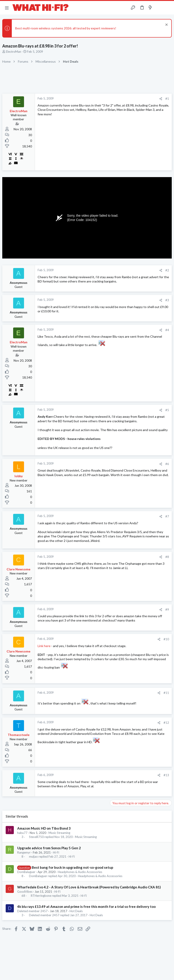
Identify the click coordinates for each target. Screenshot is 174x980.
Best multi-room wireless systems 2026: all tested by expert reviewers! (66, 28)
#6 (167, 464)
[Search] (168, 8)
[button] (7, 8)
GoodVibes (25, 892)
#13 (166, 775)
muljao (33, 857)
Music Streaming (59, 833)
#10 (166, 639)
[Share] (161, 99)
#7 (167, 516)
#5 (167, 410)
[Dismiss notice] (166, 25)
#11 (166, 693)
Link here (44, 646)
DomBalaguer (26, 872)
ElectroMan (13, 52)
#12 (166, 723)
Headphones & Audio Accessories (80, 872)
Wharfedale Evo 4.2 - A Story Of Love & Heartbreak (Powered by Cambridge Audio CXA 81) (89, 887)
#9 (167, 610)
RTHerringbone (41, 896)
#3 (167, 300)
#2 (167, 270)
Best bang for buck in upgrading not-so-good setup (72, 867)
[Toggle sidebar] (159, 8)
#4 (167, 330)
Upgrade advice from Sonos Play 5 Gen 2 (49, 848)
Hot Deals (76, 911)
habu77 (22, 833)
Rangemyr (24, 852)
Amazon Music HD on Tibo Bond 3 (44, 828)
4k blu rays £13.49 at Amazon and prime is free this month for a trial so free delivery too (86, 906)
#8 (167, 557)
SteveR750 (36, 837)
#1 (167, 99)
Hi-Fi (56, 852)
